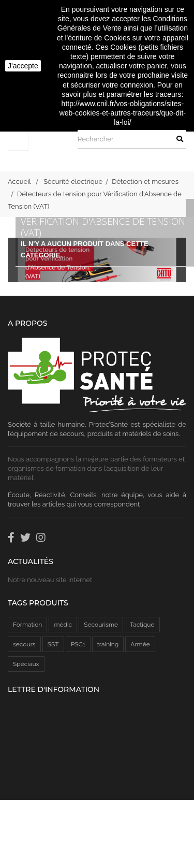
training (108, 644)
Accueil (19, 182)
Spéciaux (26, 664)
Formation (27, 625)
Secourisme (101, 625)
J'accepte (23, 66)
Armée (140, 644)
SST (53, 644)
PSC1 (78, 644)
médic (63, 625)
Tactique (142, 625)
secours (24, 644)
